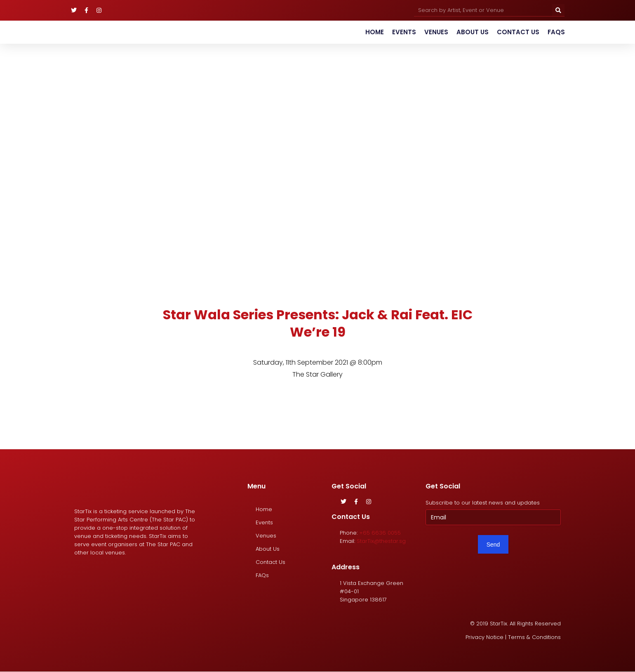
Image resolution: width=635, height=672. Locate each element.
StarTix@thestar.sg (381, 541)
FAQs (556, 32)
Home (375, 32)
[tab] (280, 408)
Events (404, 32)
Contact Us (518, 32)
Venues (436, 32)
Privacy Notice (484, 638)
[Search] (558, 10)
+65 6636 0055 (380, 533)
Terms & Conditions (534, 638)
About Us (473, 32)
